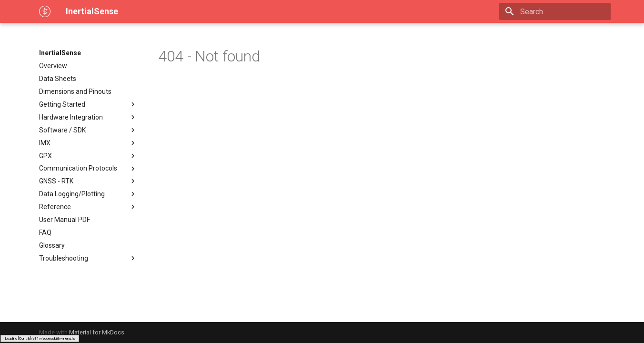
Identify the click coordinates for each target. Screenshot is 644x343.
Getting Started (88, 104)
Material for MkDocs (97, 332)
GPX (88, 156)
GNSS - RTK (88, 181)
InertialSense (60, 53)
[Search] (555, 11)
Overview (53, 66)
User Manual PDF (65, 220)
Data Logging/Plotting (88, 194)
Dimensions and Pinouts (75, 91)
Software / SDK (88, 130)
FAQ (45, 232)
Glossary (52, 245)
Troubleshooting (88, 258)
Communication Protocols (88, 169)
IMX (88, 143)
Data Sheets (58, 79)
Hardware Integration (88, 117)
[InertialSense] (45, 11)
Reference (88, 207)
